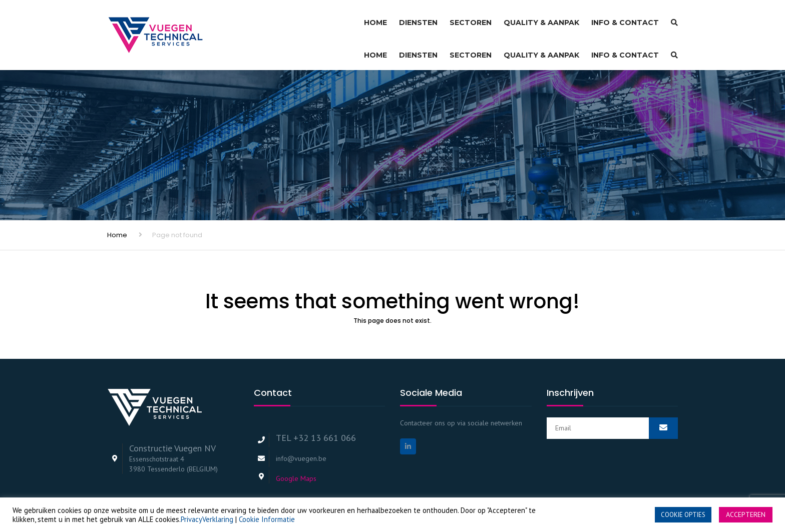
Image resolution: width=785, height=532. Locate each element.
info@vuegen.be (301, 427)
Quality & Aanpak (541, 18)
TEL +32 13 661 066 (316, 407)
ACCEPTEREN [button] (746, 514)
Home (375, 18)
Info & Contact (625, 18)
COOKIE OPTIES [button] (683, 515)
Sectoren (471, 18)
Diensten (418, 18)
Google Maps (296, 447)
